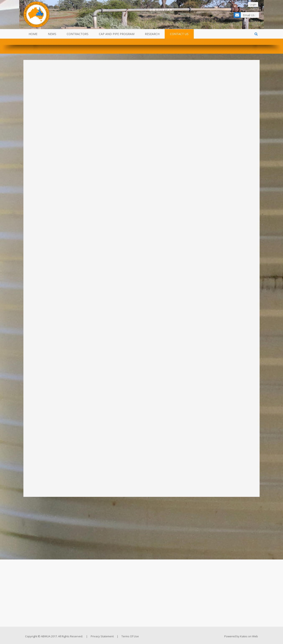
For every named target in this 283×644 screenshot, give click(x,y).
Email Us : (249, 15)
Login (253, 4)
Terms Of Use (130, 636)
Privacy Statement (102, 636)
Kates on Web (249, 636)
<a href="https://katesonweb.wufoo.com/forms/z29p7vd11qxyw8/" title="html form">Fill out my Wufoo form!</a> (141, 273)
